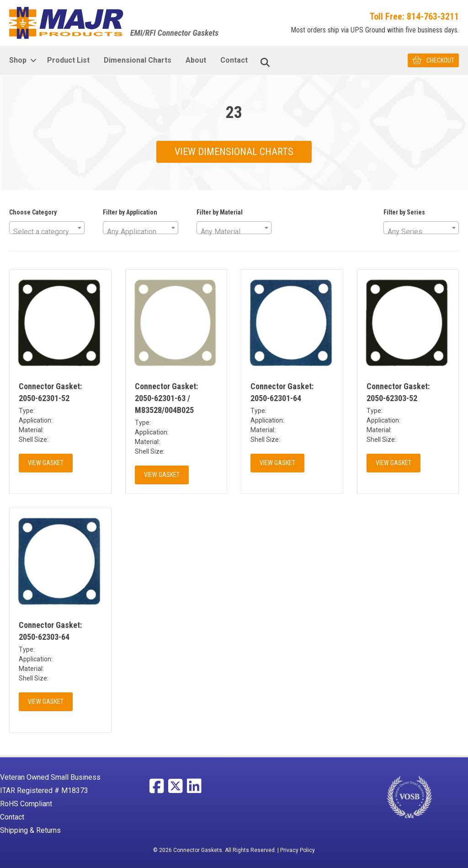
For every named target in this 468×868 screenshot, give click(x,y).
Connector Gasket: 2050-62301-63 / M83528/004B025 (166, 398)
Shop (18, 60)
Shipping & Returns (30, 830)
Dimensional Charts (138, 60)
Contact (234, 60)
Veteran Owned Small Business (50, 777)
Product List (68, 60)
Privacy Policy (298, 850)
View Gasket (46, 463)
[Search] (265, 63)
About (196, 60)
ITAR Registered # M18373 (44, 790)
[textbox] (47, 232)
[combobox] (47, 228)
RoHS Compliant (26, 804)
